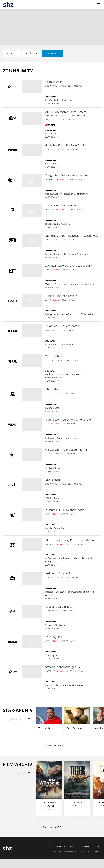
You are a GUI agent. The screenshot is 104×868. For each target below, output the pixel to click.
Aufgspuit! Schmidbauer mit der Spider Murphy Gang (69, 560)
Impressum (85, 846)
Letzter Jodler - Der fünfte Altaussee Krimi (66, 685)
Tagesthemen (54, 82)
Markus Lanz (52, 134)
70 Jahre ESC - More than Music (65, 510)
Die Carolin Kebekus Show (59, 100)
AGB (50, 846)
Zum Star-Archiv (52, 745)
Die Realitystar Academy (61, 206)
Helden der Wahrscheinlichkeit (61, 438)
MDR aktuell (53, 480)
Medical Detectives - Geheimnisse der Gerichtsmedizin (64, 376)
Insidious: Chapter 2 (58, 573)
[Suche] (18, 719)
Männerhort (53, 389)
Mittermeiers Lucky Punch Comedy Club (70, 540)
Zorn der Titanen (56, 356)
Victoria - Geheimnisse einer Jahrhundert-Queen (70, 284)
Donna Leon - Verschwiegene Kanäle (68, 420)
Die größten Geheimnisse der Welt (67, 175)
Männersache (52, 408)
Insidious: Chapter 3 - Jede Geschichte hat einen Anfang (70, 593)
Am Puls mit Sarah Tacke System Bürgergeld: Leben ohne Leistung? (66, 114)
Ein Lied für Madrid (55, 528)
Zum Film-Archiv (52, 827)
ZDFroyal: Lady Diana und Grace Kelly (69, 266)
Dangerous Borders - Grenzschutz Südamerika (69, 314)
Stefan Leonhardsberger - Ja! (63, 667)
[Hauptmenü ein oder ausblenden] (98, 4)
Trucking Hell (54, 637)
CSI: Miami (51, 164)
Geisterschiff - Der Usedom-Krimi (66, 450)
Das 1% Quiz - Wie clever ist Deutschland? (66, 194)
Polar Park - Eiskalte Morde (62, 326)
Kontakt (98, 846)
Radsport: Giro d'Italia (59, 607)
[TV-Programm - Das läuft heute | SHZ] (8, 5)
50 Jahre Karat (53, 498)
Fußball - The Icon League (61, 296)
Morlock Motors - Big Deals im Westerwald (72, 236)
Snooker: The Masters (56, 625)
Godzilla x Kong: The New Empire (66, 145)
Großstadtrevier (54, 468)
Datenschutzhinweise (66, 846)
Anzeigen (53, 53)
